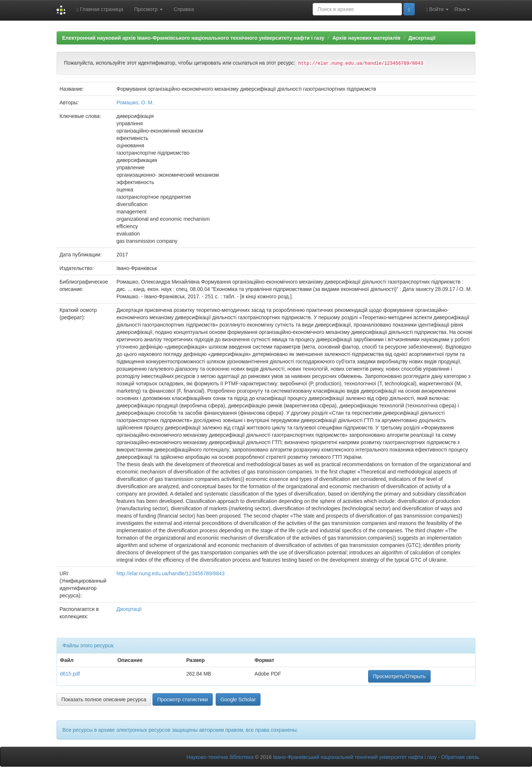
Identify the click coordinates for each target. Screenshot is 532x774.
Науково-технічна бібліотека (220, 757)
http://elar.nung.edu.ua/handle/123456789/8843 (170, 573)
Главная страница (100, 9)
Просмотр (148, 9)
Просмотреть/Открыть (399, 676)
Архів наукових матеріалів (366, 38)
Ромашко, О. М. (135, 102)
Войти (437, 9)
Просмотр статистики (183, 699)
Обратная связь (460, 757)
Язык (462, 9)
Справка (184, 9)
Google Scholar (238, 699)
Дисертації (422, 38)
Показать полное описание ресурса (104, 699)
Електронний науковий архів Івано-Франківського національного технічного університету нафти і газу (193, 38)
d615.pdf (70, 674)
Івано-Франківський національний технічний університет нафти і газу (355, 757)
